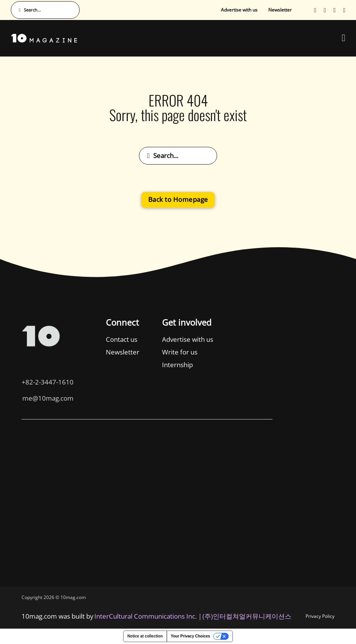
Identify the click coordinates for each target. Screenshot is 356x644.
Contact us (50, 339)
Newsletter (280, 10)
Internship (105, 365)
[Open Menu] (344, 38)
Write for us (107, 352)
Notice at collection (145, 636)
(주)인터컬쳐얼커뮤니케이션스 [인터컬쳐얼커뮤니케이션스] (247, 616)
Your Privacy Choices (191, 636)
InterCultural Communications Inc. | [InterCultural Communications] (148, 616)
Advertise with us (239, 10)
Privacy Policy (320, 616)
